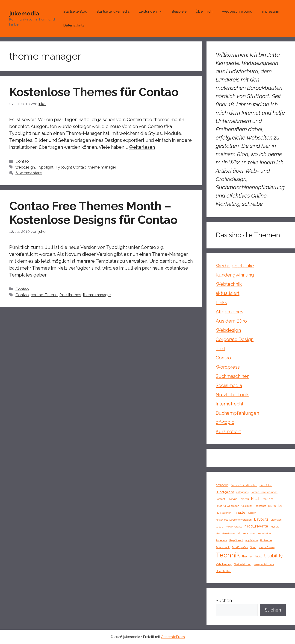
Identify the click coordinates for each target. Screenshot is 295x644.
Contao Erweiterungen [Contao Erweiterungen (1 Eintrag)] (264, 492)
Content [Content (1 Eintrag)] (220, 499)
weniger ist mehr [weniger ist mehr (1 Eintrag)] (264, 564)
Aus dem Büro (231, 321)
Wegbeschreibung (237, 12)
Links (221, 303)
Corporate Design (235, 339)
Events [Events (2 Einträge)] (244, 499)
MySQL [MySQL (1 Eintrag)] (275, 527)
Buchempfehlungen (237, 413)
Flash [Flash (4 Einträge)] (256, 498)
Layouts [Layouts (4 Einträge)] (261, 519)
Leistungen (153, 12)
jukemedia (24, 13)
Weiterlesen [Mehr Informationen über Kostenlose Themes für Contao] (142, 147)
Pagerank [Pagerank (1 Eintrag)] (221, 540)
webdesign (25, 167)
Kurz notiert (228, 431)
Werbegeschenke (235, 266)
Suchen (224, 600)
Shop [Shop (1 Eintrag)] (253, 547)
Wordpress (228, 367)
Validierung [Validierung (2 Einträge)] (224, 564)
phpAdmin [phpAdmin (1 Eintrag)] (251, 540)
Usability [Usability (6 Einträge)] (273, 556)
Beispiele (179, 12)
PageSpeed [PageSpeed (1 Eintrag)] (236, 540)
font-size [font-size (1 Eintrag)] (268, 499)
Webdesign (228, 330)
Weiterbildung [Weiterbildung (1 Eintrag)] (243, 564)
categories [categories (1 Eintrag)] (242, 492)
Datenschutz (74, 25)
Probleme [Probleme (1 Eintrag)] (266, 540)
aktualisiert (228, 293)
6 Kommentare (29, 173)
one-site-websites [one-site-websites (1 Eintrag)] (261, 533)
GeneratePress (173, 637)
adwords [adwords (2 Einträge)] (222, 485)
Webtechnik (229, 284)
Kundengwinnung (235, 275)
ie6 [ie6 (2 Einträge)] (280, 506)
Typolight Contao (71, 167)
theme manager (102, 167)
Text (220, 349)
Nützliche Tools (233, 395)
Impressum (270, 12)
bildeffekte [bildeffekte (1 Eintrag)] (266, 485)
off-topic (225, 422)
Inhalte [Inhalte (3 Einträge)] (239, 512)
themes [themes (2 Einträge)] (247, 556)
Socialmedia (229, 385)
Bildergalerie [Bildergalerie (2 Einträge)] (225, 492)
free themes (70, 295)
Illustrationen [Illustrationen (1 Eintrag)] (224, 513)
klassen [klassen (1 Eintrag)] (252, 513)
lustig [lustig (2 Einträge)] (220, 526)
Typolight (45, 167)
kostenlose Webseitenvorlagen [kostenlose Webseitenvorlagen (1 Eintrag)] (234, 520)
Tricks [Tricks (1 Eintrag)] (258, 557)
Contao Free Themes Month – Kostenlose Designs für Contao (93, 213)
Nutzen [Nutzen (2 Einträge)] (243, 533)
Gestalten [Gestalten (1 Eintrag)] (247, 506)
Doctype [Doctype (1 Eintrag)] (232, 499)
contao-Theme (44, 295)
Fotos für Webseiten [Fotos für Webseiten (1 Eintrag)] (227, 506)
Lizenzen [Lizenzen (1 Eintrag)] (276, 520)
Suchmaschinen (233, 376)
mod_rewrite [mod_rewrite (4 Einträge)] (256, 526)
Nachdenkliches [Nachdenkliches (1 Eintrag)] (225, 533)
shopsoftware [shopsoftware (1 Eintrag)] (267, 547)
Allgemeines (229, 312)
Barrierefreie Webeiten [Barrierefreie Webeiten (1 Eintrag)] (244, 485)
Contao (22, 161)
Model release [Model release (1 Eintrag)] (234, 527)
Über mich (204, 12)
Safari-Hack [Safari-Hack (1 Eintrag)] (223, 547)
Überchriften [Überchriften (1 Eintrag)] (223, 571)
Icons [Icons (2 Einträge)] (272, 506)
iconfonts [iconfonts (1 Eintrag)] (260, 506)
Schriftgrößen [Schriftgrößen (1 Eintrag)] (240, 547)
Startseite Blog (75, 12)
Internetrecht (230, 404)
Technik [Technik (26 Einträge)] (228, 555)
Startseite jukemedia (113, 12)
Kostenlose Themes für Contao (94, 92)
